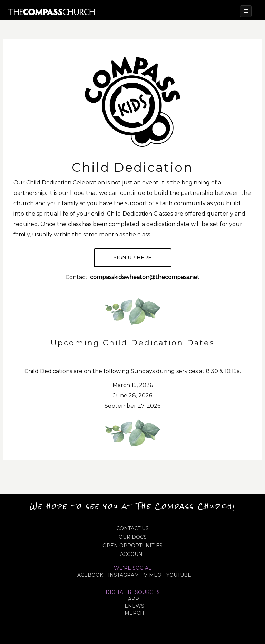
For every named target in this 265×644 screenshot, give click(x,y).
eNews (134, 606)
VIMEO (153, 575)
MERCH (134, 613)
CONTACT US (132, 528)
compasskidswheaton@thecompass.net (145, 277)
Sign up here (132, 258)
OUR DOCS (133, 537)
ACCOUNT (133, 554)
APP (134, 599)
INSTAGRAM (124, 575)
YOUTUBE (179, 575)
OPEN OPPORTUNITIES (132, 546)
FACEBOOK (89, 575)
